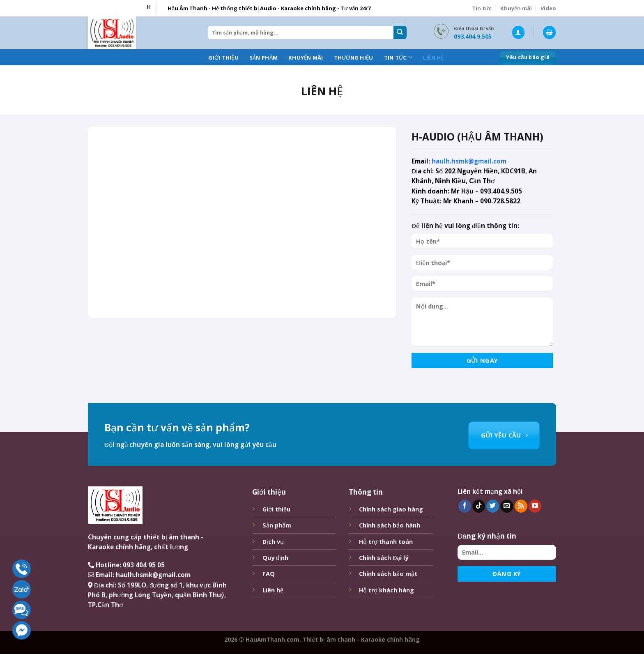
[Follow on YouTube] (535, 506)
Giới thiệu (223, 58)
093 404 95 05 (144, 565)
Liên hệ (434, 58)
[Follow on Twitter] (493, 506)
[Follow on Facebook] (465, 506)
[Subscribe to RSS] (521, 506)
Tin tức (482, 8)
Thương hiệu (354, 58)
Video (548, 8)
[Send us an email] (507, 506)
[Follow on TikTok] (479, 506)
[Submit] (400, 32)
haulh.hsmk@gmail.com (469, 161)
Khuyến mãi (516, 8)
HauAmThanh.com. (273, 639)
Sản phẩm (263, 58)
